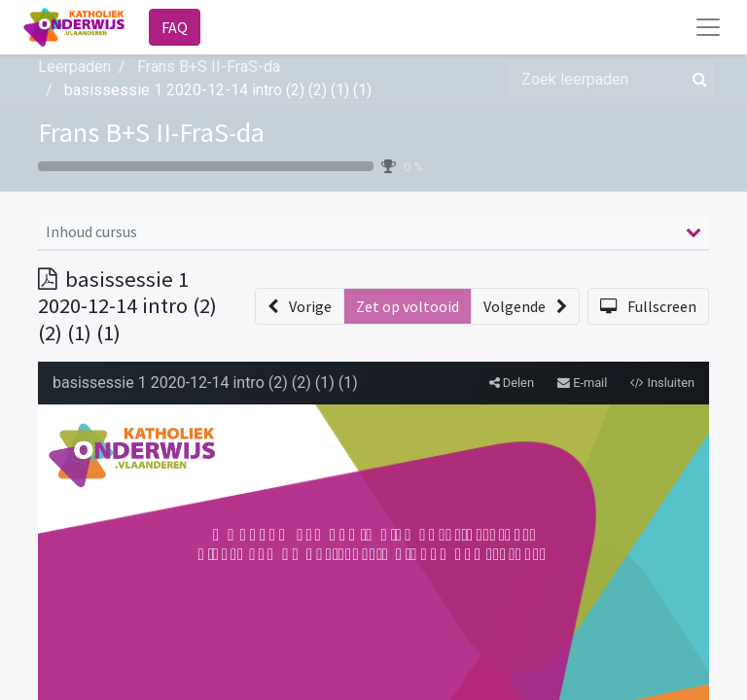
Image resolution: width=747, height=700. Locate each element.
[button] (300, 306)
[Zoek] (696, 79)
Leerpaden (74, 67)
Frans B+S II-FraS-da (151, 132)
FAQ (175, 27)
